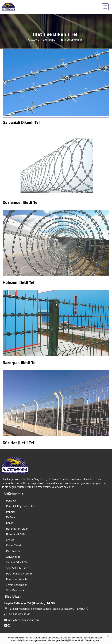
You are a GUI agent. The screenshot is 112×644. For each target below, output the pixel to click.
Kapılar (10, 523)
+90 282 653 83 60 (19, 614)
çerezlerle (61, 640)
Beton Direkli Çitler (17, 529)
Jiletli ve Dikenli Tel (17, 562)
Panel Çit (11, 500)
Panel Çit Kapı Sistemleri (20, 506)
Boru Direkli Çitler (16, 534)
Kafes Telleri (13, 545)
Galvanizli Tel (14, 557)
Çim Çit (10, 540)
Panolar (11, 512)
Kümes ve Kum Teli (17, 579)
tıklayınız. (95, 640)
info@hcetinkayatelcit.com (24, 620)
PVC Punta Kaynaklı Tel (20, 573)
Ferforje (11, 517)
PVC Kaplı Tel (14, 551)
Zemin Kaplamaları (17, 585)
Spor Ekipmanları (16, 590)
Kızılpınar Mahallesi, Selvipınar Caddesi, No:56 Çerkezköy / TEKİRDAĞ (48, 609)
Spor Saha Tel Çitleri (18, 568)
